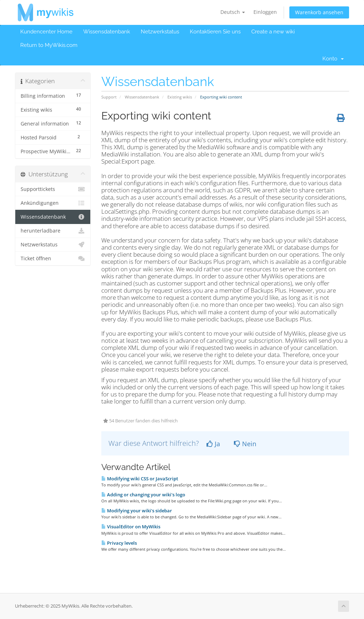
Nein (245, 444)
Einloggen (265, 12)
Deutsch (233, 12)
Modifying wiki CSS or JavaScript (140, 479)
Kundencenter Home (46, 32)
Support (109, 97)
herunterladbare (53, 231)
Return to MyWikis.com (49, 45)
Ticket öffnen (53, 258)
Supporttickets (53, 189)
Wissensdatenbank (107, 32)
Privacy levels (119, 543)
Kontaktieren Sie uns (215, 32)
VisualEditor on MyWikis (131, 527)
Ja (213, 444)
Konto (333, 59)
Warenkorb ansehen (319, 12)
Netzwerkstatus (160, 32)
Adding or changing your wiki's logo (143, 495)
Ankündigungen (53, 203)
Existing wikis (180, 97)
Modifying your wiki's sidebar (137, 511)
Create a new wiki (273, 32)
